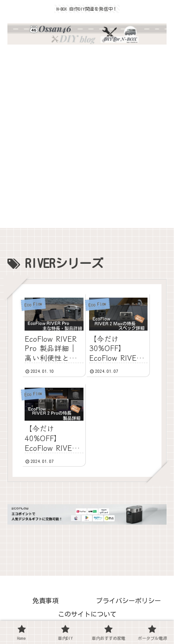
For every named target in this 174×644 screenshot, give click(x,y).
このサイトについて (87, 614)
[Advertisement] (87, 141)
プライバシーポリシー (129, 601)
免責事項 (45, 601)
